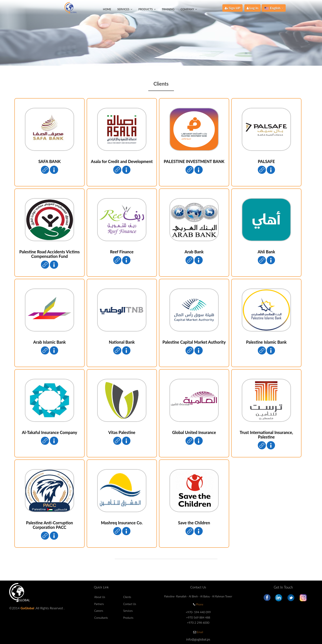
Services (128, 611)
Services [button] (125, 9)
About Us (100, 597)
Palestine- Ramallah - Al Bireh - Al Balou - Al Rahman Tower (198, 596)
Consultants (101, 618)
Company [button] (189, 9)
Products (128, 618)
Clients (127, 597)
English (274, 8)
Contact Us (130, 604)
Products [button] (147, 9)
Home (107, 9)
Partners (99, 604)
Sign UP (232, 8)
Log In (252, 8)
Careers (99, 611)
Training (168, 9)
